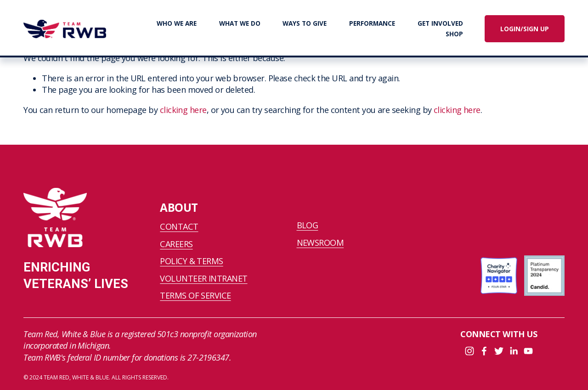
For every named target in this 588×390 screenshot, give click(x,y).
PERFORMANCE (372, 23)
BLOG (308, 225)
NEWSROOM (320, 243)
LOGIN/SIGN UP (525, 29)
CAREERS (176, 244)
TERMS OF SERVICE (195, 295)
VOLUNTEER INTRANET (204, 278)
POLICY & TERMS (191, 261)
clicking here (183, 110)
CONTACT (179, 226)
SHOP (454, 34)
